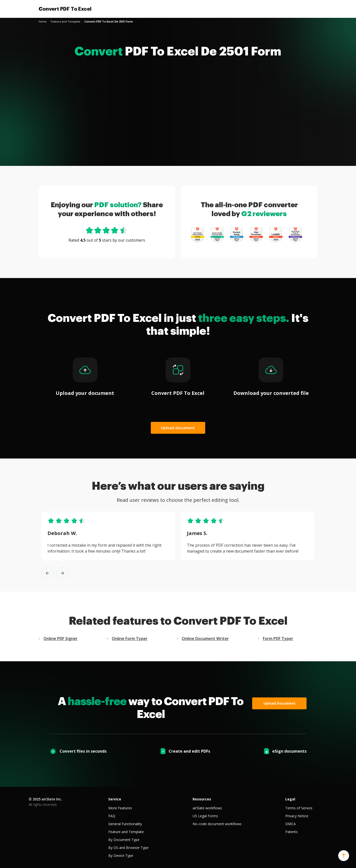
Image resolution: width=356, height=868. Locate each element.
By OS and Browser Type (128, 848)
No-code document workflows (217, 824)
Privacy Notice (297, 816)
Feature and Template (126, 832)
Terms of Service (299, 808)
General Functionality (125, 824)
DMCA (290, 824)
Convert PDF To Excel (65, 9)
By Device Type (121, 855)
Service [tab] (115, 799)
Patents (291, 832)
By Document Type (124, 840)
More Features (120, 808)
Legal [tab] (290, 799)
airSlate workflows (207, 808)
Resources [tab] (202, 799)
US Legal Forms (205, 816)
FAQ (112, 816)
